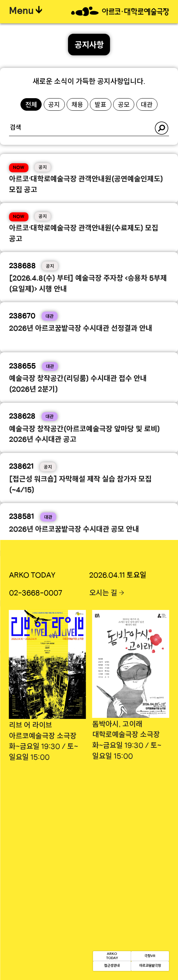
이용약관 (86, 856)
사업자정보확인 (148, 884)
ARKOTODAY (63, 944)
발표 (101, 105)
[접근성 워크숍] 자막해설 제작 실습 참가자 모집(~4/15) (80, 485)
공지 (54, 105)
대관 (147, 105)
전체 (31, 105)
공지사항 (89, 46)
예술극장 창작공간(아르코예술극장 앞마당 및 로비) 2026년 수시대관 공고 (84, 435)
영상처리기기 (125, 856)
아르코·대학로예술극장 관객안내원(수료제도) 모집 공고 (84, 234)
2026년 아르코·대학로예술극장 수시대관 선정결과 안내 (84, 585)
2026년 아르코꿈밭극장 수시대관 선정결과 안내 (81, 329)
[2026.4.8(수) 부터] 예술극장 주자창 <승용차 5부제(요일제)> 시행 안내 (88, 284)
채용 (77, 105)
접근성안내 (63, 962)
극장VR (134, 944)
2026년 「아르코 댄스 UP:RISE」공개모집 (75, 630)
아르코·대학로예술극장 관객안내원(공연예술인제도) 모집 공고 (86, 185)
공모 (124, 105)
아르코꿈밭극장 (134, 962)
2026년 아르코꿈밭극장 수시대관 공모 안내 (74, 530)
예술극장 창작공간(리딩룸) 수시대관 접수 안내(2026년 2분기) (78, 385)
